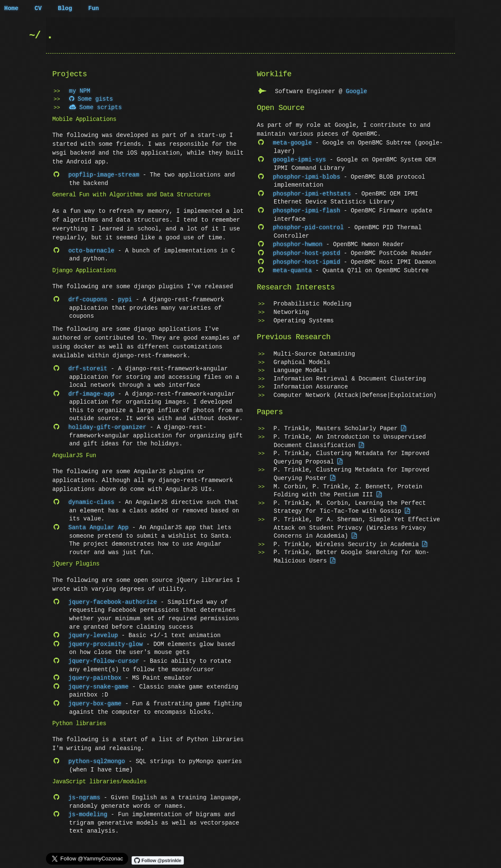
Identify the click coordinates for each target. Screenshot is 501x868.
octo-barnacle (91, 250)
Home (11, 9)
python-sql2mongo (97, 755)
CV (38, 9)
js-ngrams (84, 791)
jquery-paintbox (95, 673)
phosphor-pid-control (308, 225)
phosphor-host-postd (307, 250)
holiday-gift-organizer (107, 425)
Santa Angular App (98, 524)
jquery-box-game (95, 698)
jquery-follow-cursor (104, 656)
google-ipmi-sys (299, 159)
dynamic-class (91, 500)
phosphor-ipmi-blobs (307, 175)
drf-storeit (88, 367)
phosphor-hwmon (298, 241)
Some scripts (96, 108)
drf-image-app (91, 392)
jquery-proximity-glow (105, 640)
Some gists (91, 99)
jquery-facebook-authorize (113, 599)
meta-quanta (292, 266)
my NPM (80, 91)
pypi (125, 299)
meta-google (292, 142)
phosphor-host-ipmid (307, 258)
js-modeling (88, 807)
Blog (65, 9)
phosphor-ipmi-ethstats (312, 192)
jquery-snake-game (98, 681)
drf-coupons (88, 299)
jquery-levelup (93, 631)
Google (356, 91)
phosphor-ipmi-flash (307, 208)
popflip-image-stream (104, 175)
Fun (93, 9)
